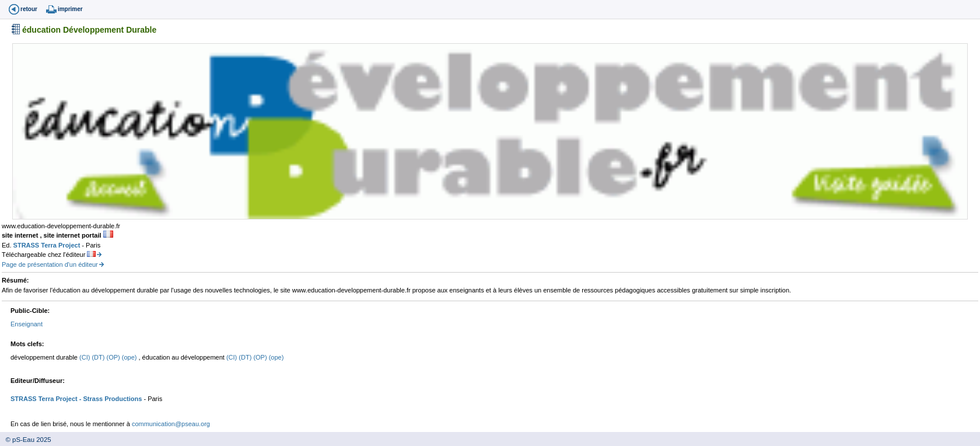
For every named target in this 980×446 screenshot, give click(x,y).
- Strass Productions (110, 399)
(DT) (99, 357)
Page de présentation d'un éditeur (50, 264)
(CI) (85, 357)
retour (29, 9)
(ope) (130, 357)
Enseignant (27, 324)
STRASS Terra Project (48, 245)
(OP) (114, 357)
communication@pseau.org (171, 424)
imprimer (70, 9)
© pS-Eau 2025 (26, 440)
